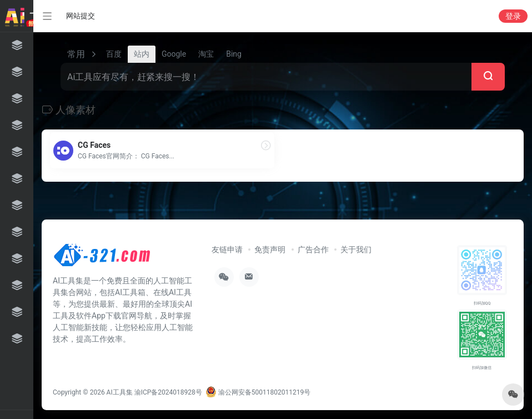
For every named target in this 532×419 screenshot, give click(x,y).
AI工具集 (120, 392)
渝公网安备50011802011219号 (258, 392)
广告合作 (313, 250)
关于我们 (356, 250)
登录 (513, 16)
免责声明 (270, 250)
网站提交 (81, 16)
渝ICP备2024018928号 (168, 392)
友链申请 (227, 250)
